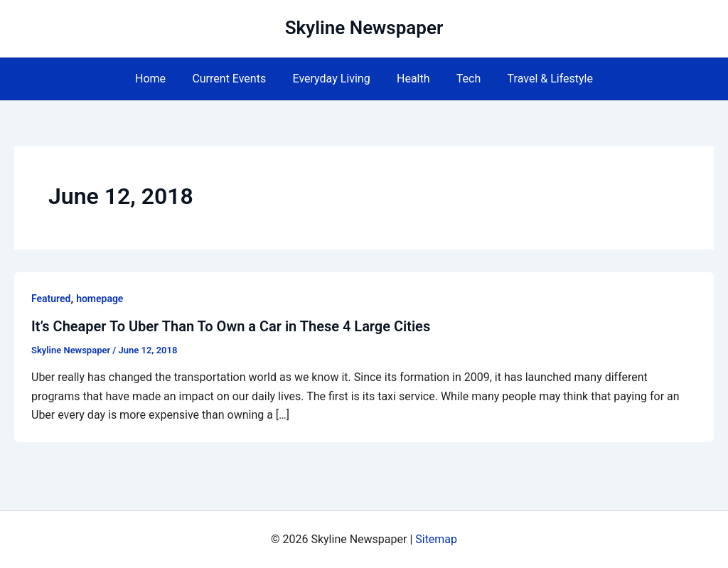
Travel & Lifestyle (540, 79)
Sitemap (436, 539)
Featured (51, 299)
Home (160, 79)
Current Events (235, 79)
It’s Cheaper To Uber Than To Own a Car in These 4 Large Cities (231, 326)
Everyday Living (333, 79)
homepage (100, 299)
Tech (463, 79)
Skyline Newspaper (364, 28)
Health (411, 79)
